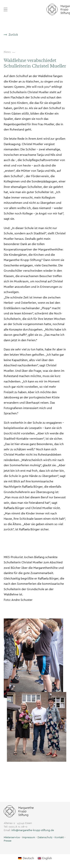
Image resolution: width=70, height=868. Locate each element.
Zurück (13, 35)
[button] (18, 9)
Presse (8, 841)
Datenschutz (45, 837)
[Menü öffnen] (8, 9)
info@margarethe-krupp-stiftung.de (33, 830)
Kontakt (59, 837)
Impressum (29, 837)
